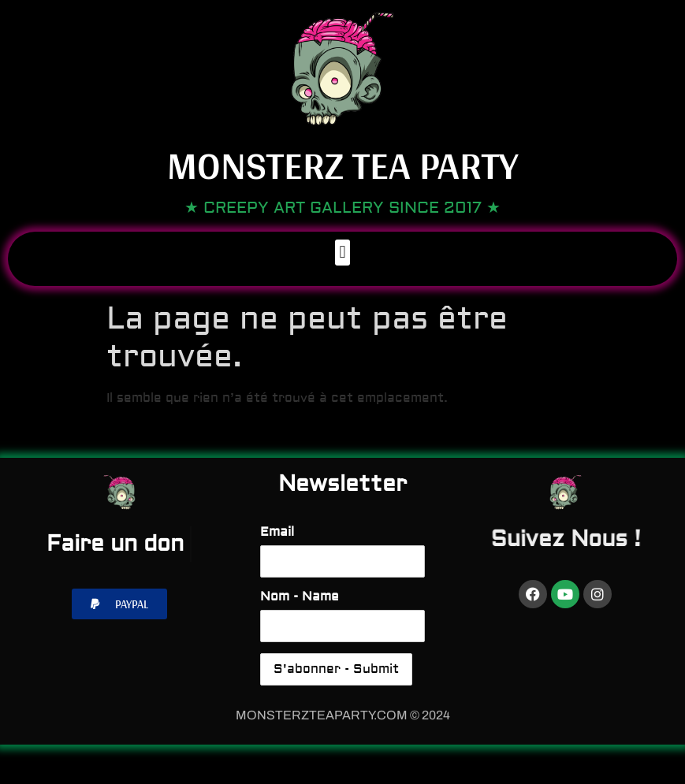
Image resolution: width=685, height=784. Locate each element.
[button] (342, 253)
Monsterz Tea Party (342, 165)
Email (277, 532)
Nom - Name (300, 596)
